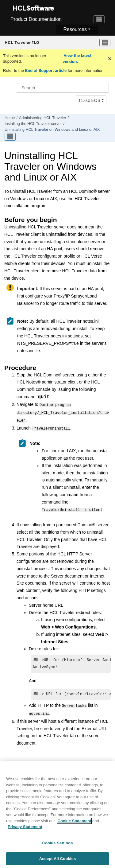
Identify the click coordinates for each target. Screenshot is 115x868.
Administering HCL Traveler (43, 118)
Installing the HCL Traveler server (33, 124)
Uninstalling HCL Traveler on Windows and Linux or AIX (52, 130)
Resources (75, 29)
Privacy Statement (25, 830)
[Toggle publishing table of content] (10, 137)
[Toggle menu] (105, 43)
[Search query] (63, 88)
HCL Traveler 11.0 (22, 42)
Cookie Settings (57, 846)
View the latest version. (77, 58)
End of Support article (46, 70)
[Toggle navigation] (99, 19)
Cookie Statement (75, 824)
